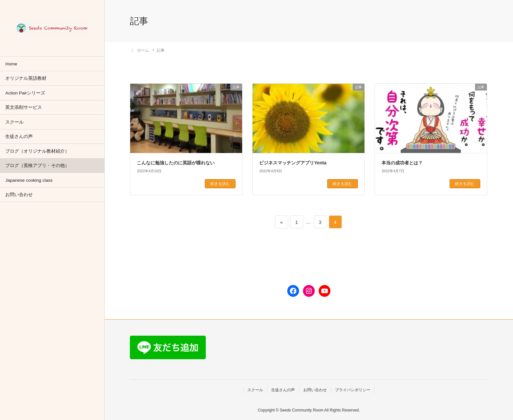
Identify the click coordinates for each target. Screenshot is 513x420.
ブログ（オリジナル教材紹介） (37, 151)
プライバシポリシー (353, 390)
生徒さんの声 (19, 136)
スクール (14, 122)
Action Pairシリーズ (25, 93)
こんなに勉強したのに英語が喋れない (176, 163)
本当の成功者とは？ (402, 163)
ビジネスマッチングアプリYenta (293, 163)
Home (11, 64)
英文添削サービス (24, 107)
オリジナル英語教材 (26, 78)
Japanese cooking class (29, 180)
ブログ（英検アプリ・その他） (37, 166)
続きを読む (220, 184)
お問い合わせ (19, 195)
